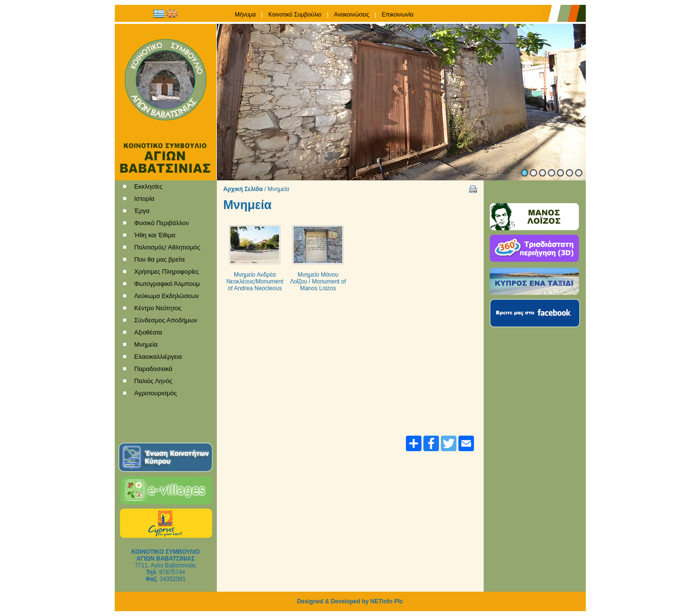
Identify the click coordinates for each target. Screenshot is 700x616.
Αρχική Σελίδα (243, 189)
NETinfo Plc (387, 601)
